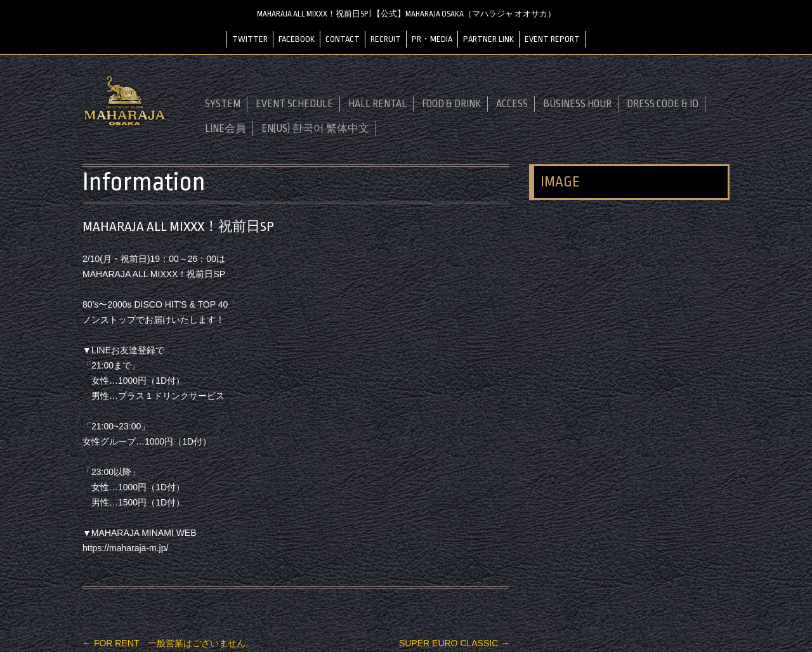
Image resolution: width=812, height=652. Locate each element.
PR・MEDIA (432, 39)
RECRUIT (386, 39)
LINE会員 (226, 129)
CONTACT (343, 39)
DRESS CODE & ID (663, 104)
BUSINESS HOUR (577, 104)
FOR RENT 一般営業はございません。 (168, 643)
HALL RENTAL (377, 104)
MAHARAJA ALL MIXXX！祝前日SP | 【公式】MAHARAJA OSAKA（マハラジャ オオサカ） (406, 14)
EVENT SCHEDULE (294, 104)
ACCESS (512, 104)
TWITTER (250, 39)
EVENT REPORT (552, 39)
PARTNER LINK (488, 39)
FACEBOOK (297, 39)
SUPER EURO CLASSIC (454, 643)
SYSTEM (223, 104)
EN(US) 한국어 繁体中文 (315, 129)
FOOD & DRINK (451, 104)
